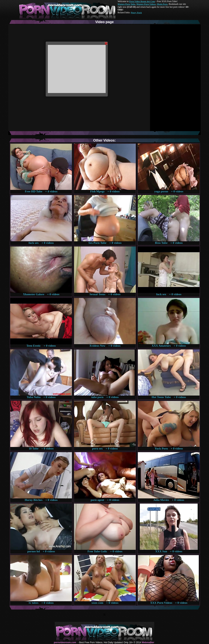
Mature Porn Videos (146, 4)
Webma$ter (148, 642)
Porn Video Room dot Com (142, 1)
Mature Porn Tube (126, 4)
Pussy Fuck (136, 13)
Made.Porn (162, 4)
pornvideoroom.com (65, 642)
